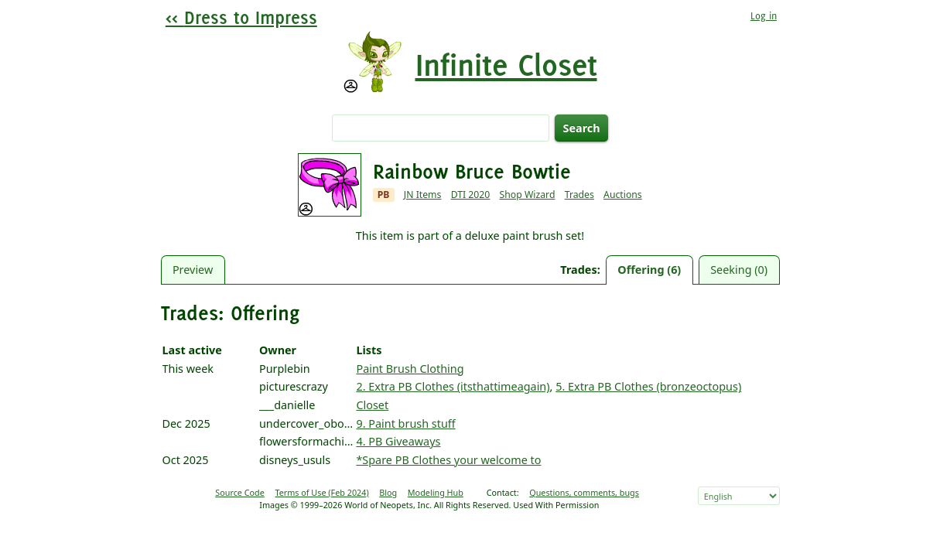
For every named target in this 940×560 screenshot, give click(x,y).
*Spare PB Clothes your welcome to (448, 460)
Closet (372, 405)
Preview (193, 270)
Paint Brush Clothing (410, 369)
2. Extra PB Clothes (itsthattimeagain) (453, 386)
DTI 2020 (471, 195)
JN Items (423, 195)
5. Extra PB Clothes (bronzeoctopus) (648, 386)
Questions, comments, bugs (584, 492)
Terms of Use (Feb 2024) (321, 492)
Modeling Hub (436, 492)
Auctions (623, 195)
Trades (579, 195)
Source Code (240, 492)
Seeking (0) (739, 270)
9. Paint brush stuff (405, 423)
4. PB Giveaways (398, 441)
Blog (388, 492)
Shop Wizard (528, 195)
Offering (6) (649, 270)
